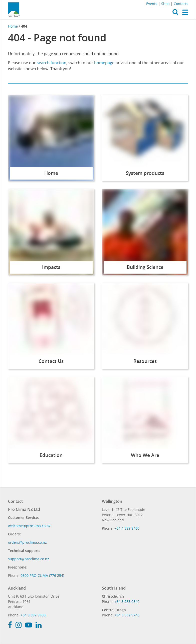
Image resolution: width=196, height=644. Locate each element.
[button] (175, 13)
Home (13, 26)
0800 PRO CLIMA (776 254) (42, 575)
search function (52, 63)
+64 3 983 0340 (127, 601)
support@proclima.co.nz (29, 559)
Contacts (181, 4)
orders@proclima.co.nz (27, 542)
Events (152, 4)
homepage (104, 63)
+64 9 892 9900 (33, 615)
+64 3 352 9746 (127, 615)
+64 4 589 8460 (127, 528)
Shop (165, 4)
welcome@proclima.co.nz (29, 526)
